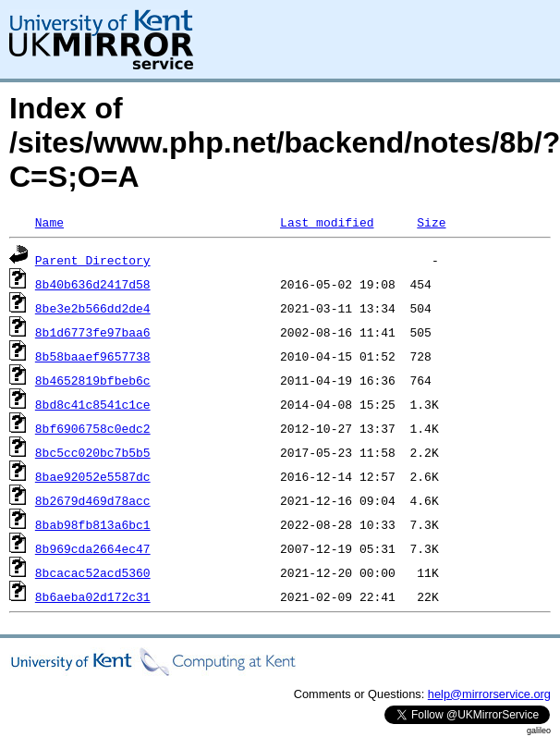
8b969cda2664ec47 (93, 548)
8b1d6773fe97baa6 (93, 332)
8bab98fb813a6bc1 (93, 524)
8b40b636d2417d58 (93, 284)
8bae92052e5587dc (93, 476)
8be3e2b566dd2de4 (93, 308)
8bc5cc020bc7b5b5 (93, 452)
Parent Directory (93, 260)
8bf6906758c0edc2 (93, 428)
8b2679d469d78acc (93, 500)
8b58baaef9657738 (93, 356)
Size (431, 222)
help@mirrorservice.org (489, 694)
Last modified (327, 222)
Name (49, 222)
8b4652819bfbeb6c (93, 380)
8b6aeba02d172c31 (93, 596)
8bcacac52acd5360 (93, 572)
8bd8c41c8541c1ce (93, 404)
